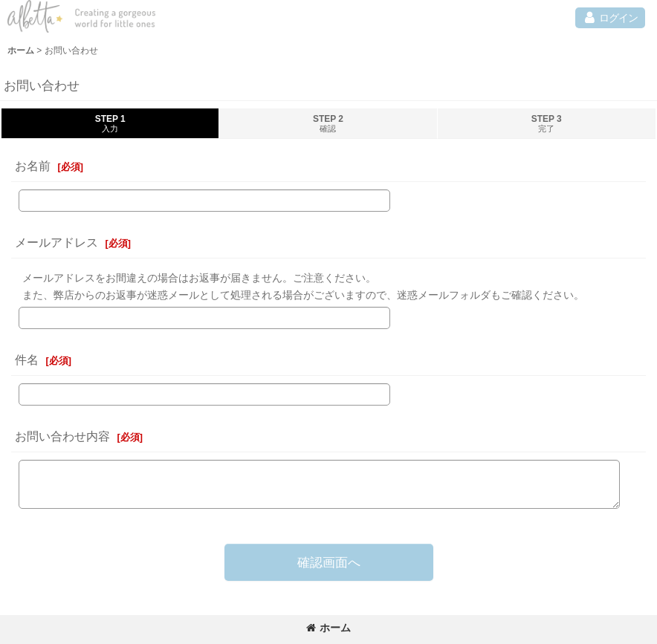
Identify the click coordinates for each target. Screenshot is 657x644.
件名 (27, 360)
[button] (610, 18)
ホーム (328, 628)
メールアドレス (56, 242)
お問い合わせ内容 (62, 436)
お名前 (33, 166)
